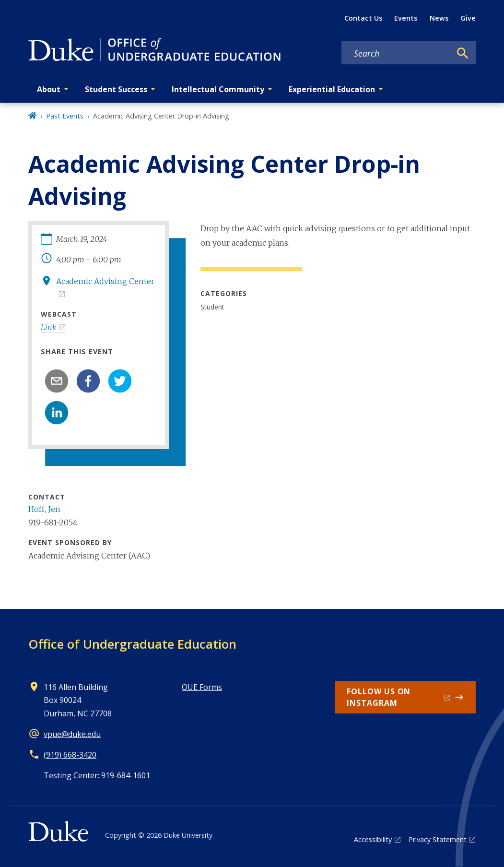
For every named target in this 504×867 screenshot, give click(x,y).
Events (406, 18)
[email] (57, 381)
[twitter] (120, 381)
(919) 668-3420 (70, 755)
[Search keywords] (396, 53)
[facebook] (88, 381)
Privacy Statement (438, 839)
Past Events (65, 116)
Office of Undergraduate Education (132, 644)
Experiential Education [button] (332, 89)
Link (49, 327)
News (439, 18)
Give (468, 18)
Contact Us (363, 18)
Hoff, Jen (44, 509)
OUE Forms (202, 687)
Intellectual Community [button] (218, 89)
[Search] (463, 53)
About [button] (49, 89)
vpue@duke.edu (72, 734)
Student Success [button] (116, 89)
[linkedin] (57, 413)
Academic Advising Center (105, 281)
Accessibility (373, 839)
